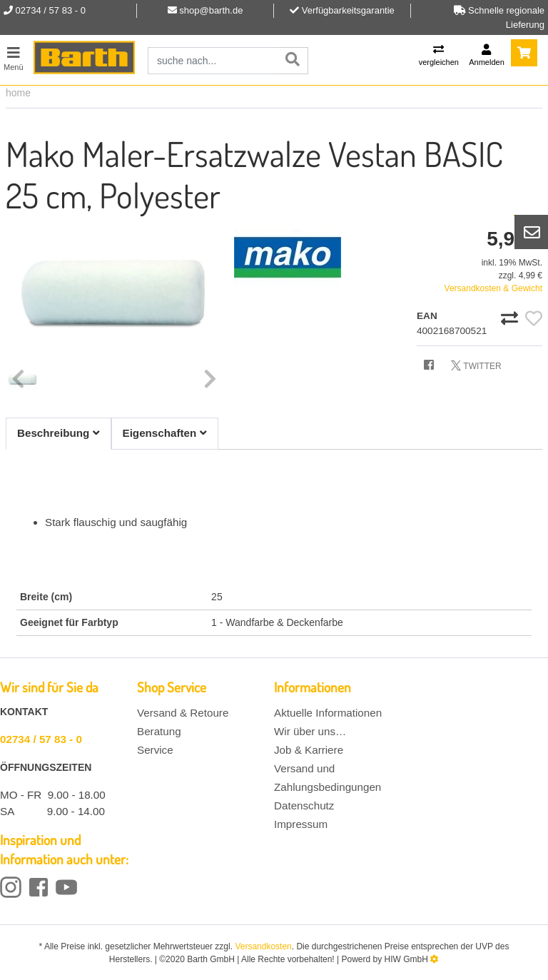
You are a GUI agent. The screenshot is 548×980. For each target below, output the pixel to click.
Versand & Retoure (183, 713)
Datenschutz (304, 805)
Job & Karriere (309, 750)
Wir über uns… (310, 731)
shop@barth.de (211, 10)
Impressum (301, 824)
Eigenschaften (165, 433)
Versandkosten (263, 946)
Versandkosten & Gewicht (493, 288)
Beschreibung (59, 433)
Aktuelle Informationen (328, 713)
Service (155, 750)
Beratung (159, 731)
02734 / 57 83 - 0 (41, 739)
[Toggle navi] (14, 57)
